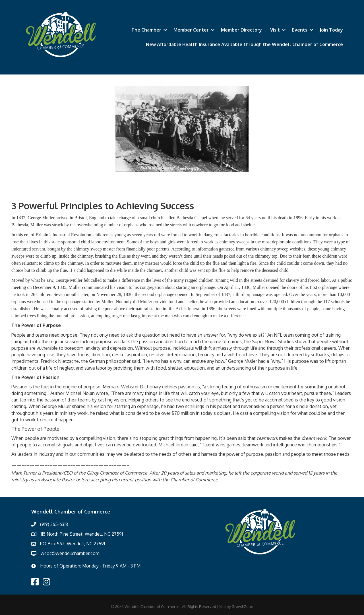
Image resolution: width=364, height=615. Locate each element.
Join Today (331, 30)
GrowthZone (242, 606)
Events (300, 30)
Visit (275, 30)
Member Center (191, 30)
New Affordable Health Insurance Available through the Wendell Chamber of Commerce (244, 44)
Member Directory (241, 30)
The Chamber (146, 30)
